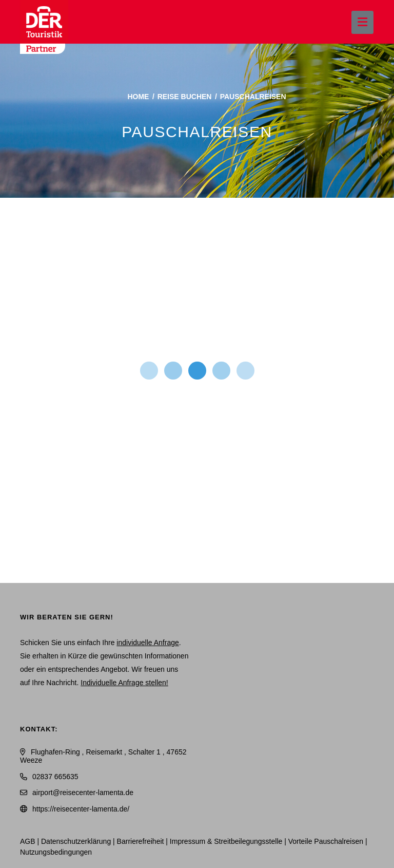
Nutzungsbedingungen (56, 852)
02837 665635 (55, 777)
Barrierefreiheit (141, 841)
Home (138, 97)
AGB (28, 841)
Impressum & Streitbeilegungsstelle (226, 841)
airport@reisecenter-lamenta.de (83, 792)
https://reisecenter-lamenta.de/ (81, 809)
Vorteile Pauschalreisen (326, 841)
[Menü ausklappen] (362, 22)
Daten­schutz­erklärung (76, 841)
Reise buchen (185, 97)
